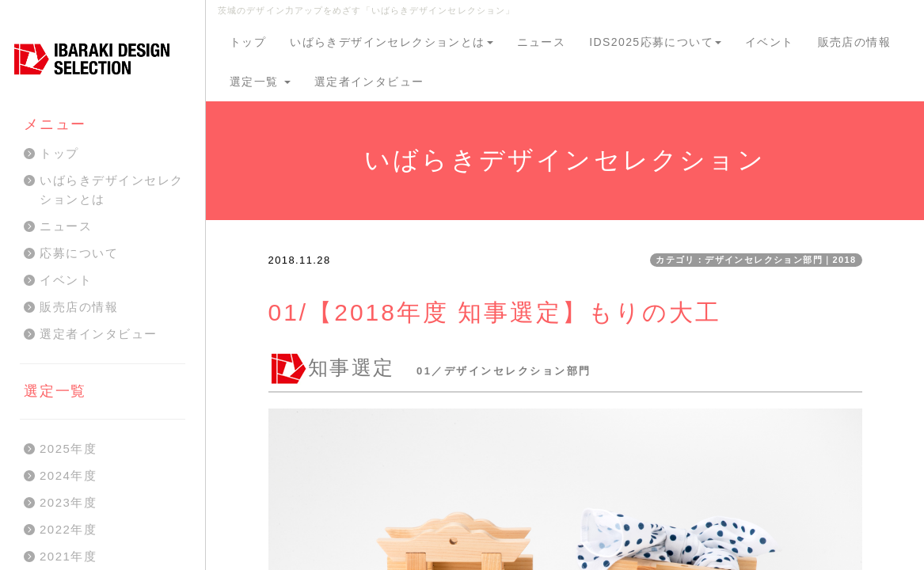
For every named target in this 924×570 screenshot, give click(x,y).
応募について (79, 253)
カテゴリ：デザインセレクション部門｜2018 (756, 260)
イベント (770, 42)
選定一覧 (260, 82)
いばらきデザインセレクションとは (391, 42)
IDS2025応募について (655, 42)
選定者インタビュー (369, 82)
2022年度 (68, 529)
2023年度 (68, 502)
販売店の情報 (854, 42)
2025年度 (68, 448)
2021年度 (68, 556)
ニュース (542, 42)
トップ (248, 42)
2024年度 (68, 475)
